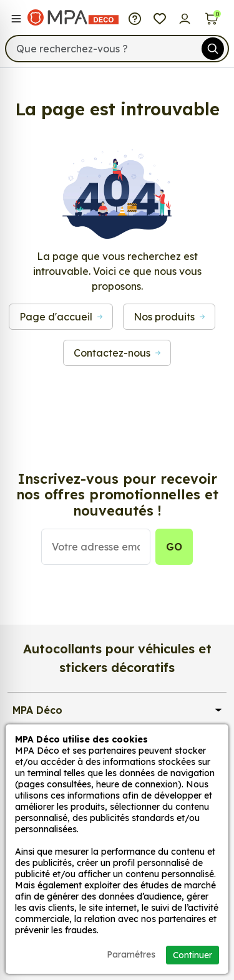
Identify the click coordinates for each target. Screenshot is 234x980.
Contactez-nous (117, 353)
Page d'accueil (61, 317)
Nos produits (169, 317)
